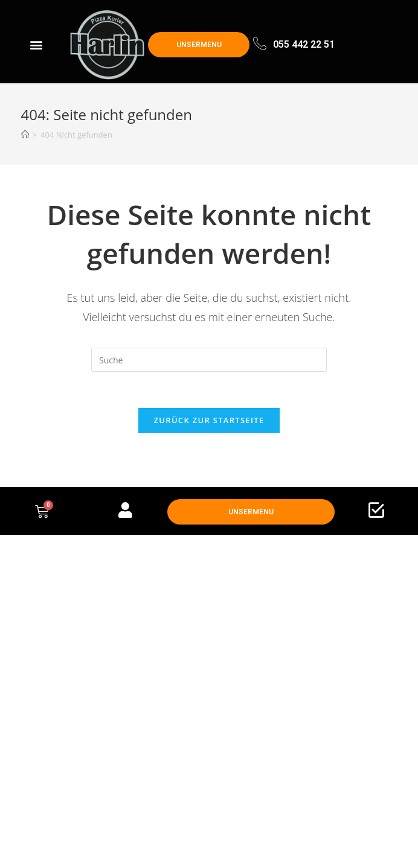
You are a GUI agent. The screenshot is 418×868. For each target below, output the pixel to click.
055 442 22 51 (304, 44)
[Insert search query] (209, 360)
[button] (37, 45)
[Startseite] (25, 135)
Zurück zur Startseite (209, 420)
